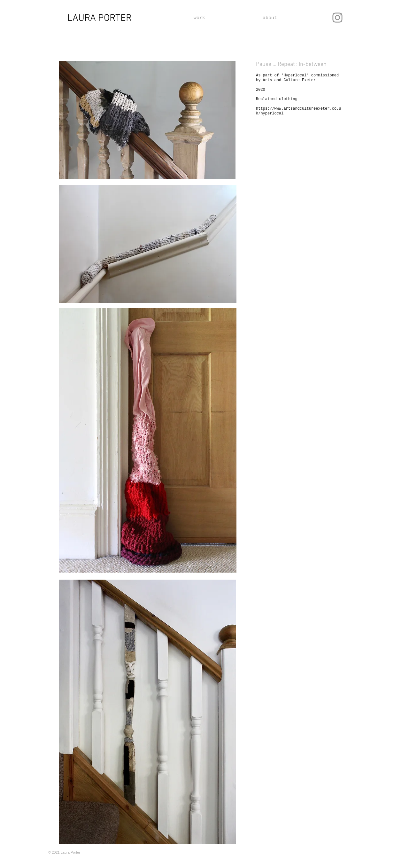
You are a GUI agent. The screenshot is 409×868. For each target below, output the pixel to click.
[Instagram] (337, 18)
